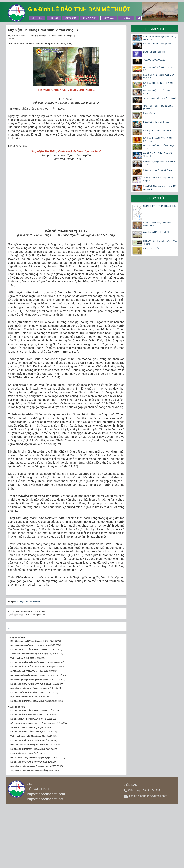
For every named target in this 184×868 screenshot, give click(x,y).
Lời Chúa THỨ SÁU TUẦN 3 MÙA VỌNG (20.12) (31, 728)
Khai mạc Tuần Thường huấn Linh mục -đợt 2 (158, 76)
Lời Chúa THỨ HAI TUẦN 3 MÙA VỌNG (27, 776)
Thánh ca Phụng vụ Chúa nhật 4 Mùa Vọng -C (31, 715)
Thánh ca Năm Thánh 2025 (22, 719)
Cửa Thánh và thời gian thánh (24, 758)
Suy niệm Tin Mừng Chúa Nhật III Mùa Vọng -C (31, 827)
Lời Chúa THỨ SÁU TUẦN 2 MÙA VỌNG (28, 802)
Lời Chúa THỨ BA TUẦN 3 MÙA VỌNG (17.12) (30, 772)
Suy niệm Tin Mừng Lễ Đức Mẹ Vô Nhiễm (29, 832)
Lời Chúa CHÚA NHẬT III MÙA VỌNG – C (28, 780)
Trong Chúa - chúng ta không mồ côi (159, 98)
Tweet (11, 690)
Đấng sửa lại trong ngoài (154, 52)
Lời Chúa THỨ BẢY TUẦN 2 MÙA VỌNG (28, 793)
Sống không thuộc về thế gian (157, 122)
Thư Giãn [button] (126, 18)
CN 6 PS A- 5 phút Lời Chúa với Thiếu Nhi (157, 155)
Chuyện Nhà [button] (90, 18)
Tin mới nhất (155, 29)
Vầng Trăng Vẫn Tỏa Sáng (155, 60)
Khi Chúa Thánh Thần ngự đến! (157, 44)
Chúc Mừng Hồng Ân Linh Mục (157, 232)
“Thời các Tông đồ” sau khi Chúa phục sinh (158, 107)
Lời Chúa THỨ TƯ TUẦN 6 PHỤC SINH (158, 69)
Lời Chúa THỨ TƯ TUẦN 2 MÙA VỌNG (27, 823)
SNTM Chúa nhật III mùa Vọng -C (25, 789)
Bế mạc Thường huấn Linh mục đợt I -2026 (160, 163)
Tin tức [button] (54, 18)
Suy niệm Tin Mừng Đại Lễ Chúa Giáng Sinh (30, 749)
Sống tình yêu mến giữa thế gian (158, 170)
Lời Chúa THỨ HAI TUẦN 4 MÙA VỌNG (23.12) (31, 762)
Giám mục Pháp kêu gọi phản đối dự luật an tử (160, 38)
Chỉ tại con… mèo (151, 248)
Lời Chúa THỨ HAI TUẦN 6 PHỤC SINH (159, 92)
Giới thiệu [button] (37, 18)
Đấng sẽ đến (149, 113)
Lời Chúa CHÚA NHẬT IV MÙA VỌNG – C (28, 754)
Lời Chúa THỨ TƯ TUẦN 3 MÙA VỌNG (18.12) (30, 711)
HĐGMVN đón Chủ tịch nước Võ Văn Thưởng (160, 242)
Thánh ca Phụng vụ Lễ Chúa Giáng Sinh (28, 797)
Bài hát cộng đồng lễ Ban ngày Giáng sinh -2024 (32, 741)
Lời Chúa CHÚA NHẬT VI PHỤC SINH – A (158, 139)
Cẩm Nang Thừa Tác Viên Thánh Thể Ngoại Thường (33, 784)
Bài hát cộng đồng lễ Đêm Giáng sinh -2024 (30, 706)
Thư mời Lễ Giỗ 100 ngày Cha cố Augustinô (158, 179)
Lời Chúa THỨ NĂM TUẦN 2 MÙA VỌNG (28, 810)
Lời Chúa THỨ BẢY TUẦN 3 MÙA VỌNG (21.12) (31, 745)
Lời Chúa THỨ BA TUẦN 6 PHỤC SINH (158, 84)
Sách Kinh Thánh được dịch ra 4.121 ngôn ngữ (160, 188)
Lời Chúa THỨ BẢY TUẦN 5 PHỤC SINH (159, 147)
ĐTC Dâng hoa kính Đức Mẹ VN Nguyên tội (29, 806)
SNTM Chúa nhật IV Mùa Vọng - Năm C (28, 732)
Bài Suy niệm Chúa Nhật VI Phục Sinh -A (158, 132)
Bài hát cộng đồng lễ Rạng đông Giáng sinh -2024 (33, 737)
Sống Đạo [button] (70, 18)
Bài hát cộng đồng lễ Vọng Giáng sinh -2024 (30, 702)
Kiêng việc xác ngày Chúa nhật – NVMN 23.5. (158, 224)
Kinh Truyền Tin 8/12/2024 (22, 815)
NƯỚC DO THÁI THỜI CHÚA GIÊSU (160, 206)
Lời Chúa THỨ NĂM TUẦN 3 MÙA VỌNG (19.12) (31, 724)
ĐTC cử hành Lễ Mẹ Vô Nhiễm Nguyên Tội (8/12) (32, 819)
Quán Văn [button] (109, 18)
